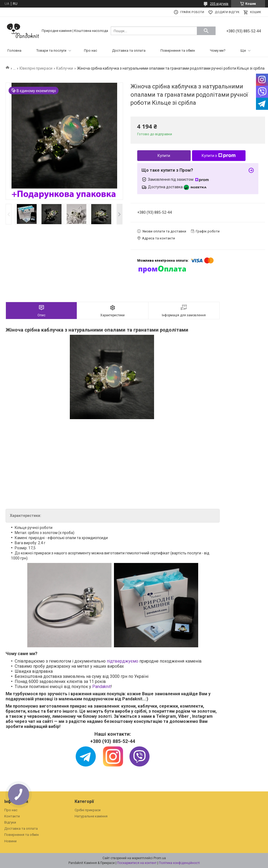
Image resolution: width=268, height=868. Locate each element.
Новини (10, 841)
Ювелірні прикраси (36, 68)
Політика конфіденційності (179, 863)
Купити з (219, 156)
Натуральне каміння (91, 816)
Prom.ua (160, 858)
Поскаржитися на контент (137, 863)
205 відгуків (219, 4)
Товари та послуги (51, 50)
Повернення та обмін (178, 50)
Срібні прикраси (88, 810)
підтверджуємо (122, 661)
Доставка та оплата (129, 50)
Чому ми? (218, 50)
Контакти (12, 816)
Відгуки (10, 822)
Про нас (91, 50)
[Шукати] (206, 31)
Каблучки (65, 68)
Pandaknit (102, 687)
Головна (14, 50)
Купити (164, 156)
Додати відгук (227, 12)
